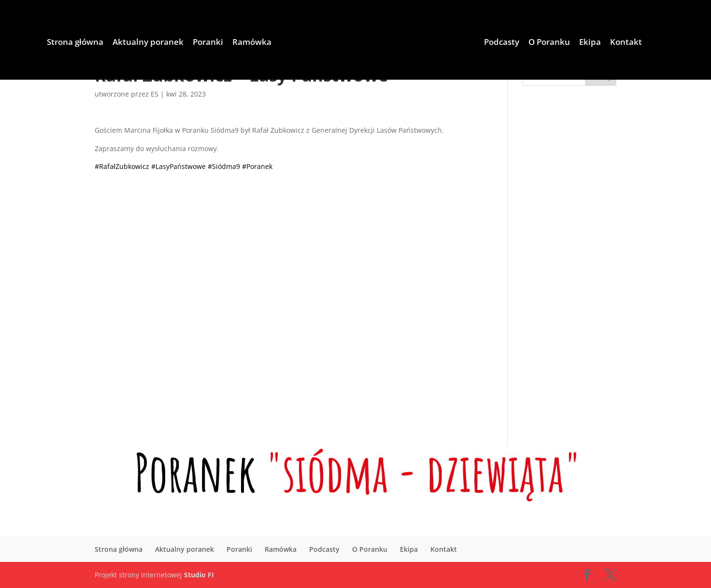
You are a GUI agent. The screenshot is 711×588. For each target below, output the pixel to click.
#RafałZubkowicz (122, 166)
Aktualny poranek (148, 43)
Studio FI (199, 575)
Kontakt (626, 43)
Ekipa (590, 43)
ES (155, 94)
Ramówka (252, 43)
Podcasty (502, 43)
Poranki (208, 43)
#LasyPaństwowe (178, 166)
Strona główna (75, 43)
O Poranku (549, 43)
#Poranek (257, 166)
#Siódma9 (224, 166)
